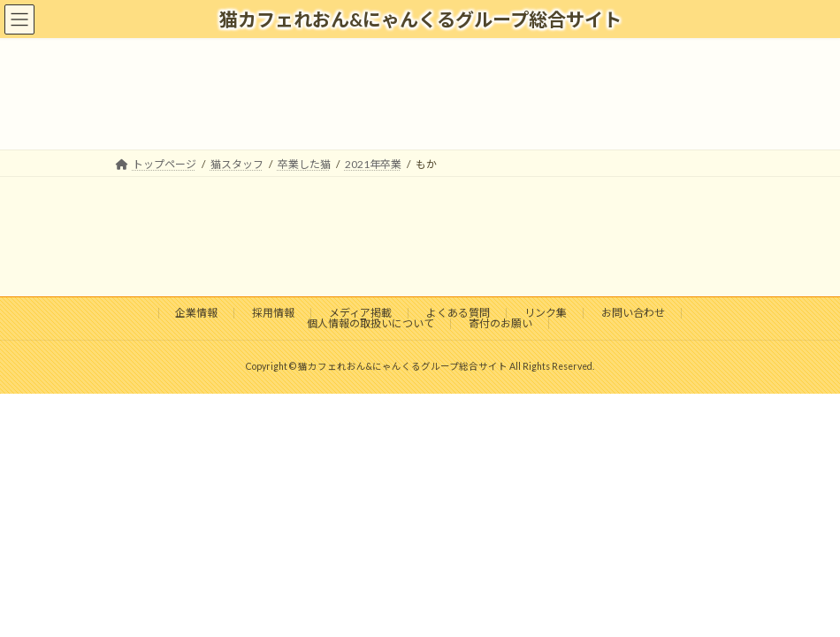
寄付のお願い (500, 323)
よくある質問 (458, 313)
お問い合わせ (633, 313)
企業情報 (196, 313)
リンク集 (546, 313)
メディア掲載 (360, 313)
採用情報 (273, 313)
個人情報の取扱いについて (370, 323)
